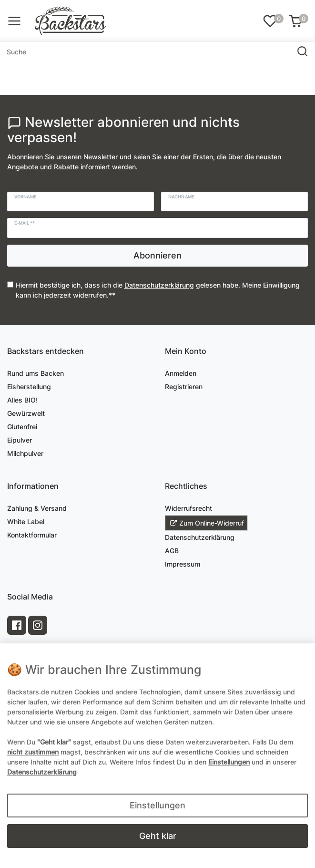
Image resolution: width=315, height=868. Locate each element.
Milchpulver (25, 453)
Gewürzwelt (26, 413)
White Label (26, 522)
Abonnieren (157, 255)
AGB (172, 551)
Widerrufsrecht (188, 508)
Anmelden (181, 373)
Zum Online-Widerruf (207, 523)
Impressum (183, 564)
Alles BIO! (22, 400)
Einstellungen (157, 805)
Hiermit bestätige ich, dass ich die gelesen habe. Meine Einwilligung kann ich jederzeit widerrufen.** (158, 290)
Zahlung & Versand (37, 508)
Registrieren (184, 387)
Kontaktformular (32, 535)
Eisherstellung (29, 387)
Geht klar (158, 836)
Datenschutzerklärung (200, 537)
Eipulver (20, 440)
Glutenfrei (22, 427)
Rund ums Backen (36, 373)
